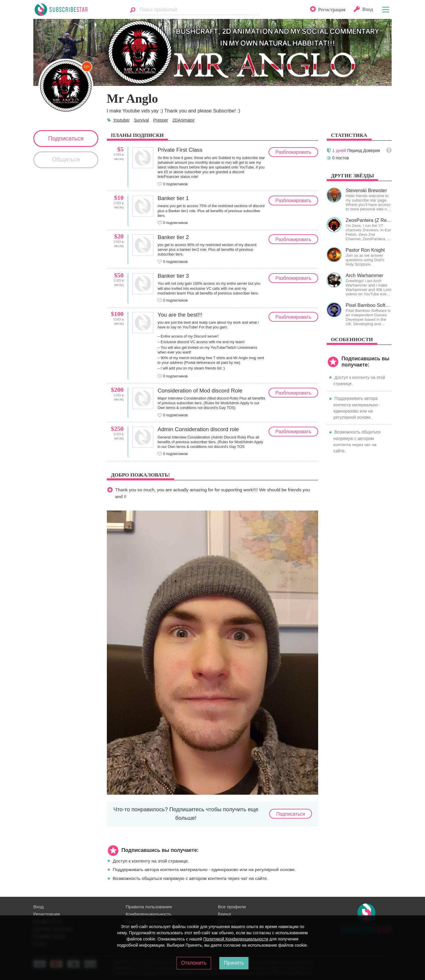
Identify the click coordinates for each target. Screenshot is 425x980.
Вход (39, 907)
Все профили (232, 907)
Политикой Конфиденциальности (236, 939)
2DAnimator (183, 120)
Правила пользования (149, 907)
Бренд (225, 914)
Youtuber (121, 120)
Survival (142, 120)
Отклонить (194, 963)
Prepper (161, 120)
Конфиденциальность (149, 914)
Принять (234, 963)
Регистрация (46, 914)
